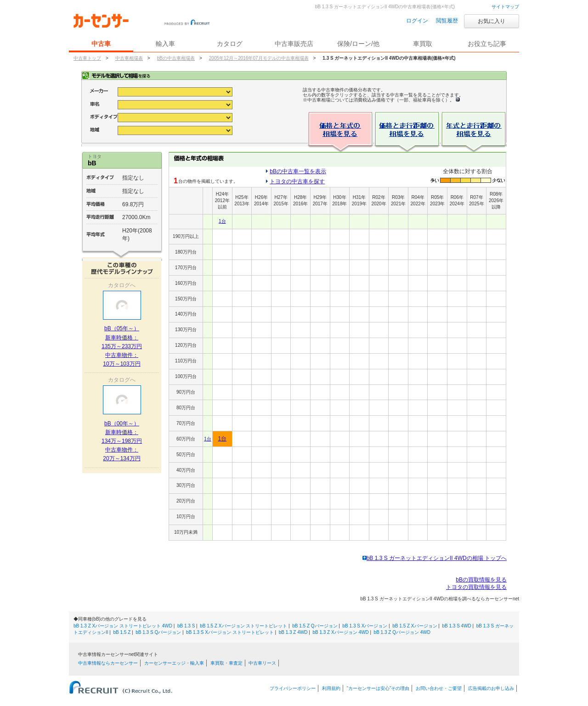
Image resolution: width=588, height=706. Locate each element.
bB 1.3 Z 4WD (293, 632)
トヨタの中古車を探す (297, 181)
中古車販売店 (294, 44)
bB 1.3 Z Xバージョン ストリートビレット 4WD (123, 626)
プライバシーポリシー (293, 688)
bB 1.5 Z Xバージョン (415, 626)
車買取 (423, 44)
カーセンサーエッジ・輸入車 (174, 663)
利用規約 (331, 688)
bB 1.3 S (186, 626)
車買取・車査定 (226, 663)
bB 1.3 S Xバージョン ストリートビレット (230, 632)
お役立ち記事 (487, 44)
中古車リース (262, 663)
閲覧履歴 (447, 21)
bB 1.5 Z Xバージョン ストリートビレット (243, 626)
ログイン (417, 21)
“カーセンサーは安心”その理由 (378, 688)
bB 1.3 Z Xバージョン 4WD (340, 632)
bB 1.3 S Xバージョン (365, 626)
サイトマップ (505, 7)
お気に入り (492, 21)
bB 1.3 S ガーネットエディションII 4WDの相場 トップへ (435, 558)
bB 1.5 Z (122, 632)
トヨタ (95, 156)
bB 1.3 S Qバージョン (158, 632)
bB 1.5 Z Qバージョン (315, 626)
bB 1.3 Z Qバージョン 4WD (402, 632)
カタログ (230, 44)
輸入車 (165, 44)
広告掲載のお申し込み (491, 688)
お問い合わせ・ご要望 (439, 688)
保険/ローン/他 (358, 44)
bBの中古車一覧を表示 (298, 171)
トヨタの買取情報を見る (476, 587)
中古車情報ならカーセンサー (108, 663)
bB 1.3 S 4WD (456, 626)
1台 (222, 221)
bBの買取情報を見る (481, 580)
